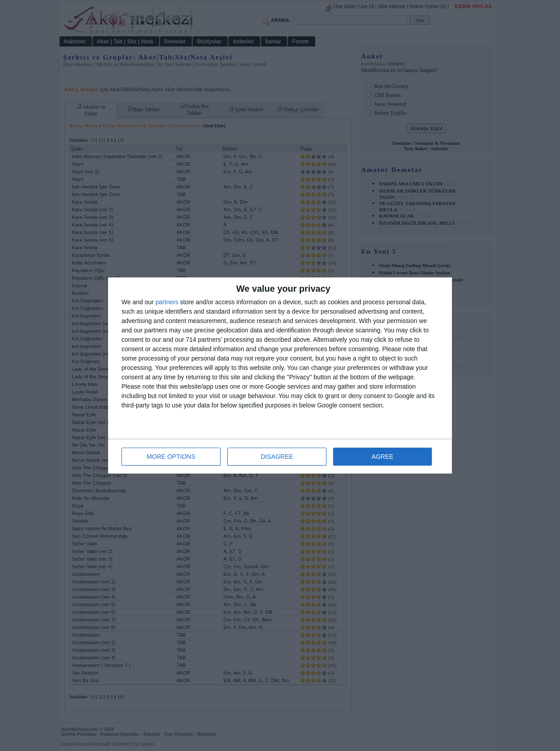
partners (167, 302)
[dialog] (280, 375)
